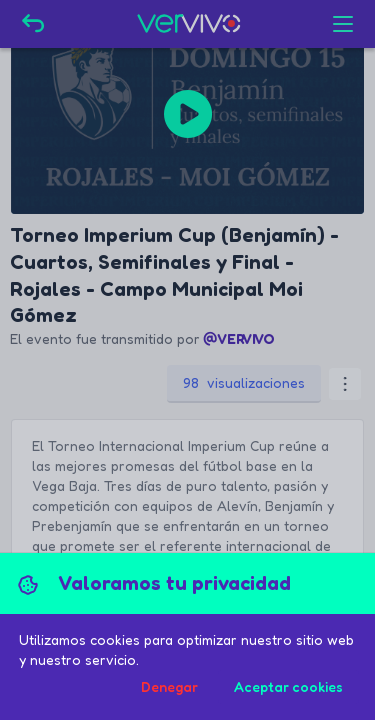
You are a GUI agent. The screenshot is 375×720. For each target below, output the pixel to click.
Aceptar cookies (288, 686)
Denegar (169, 686)
